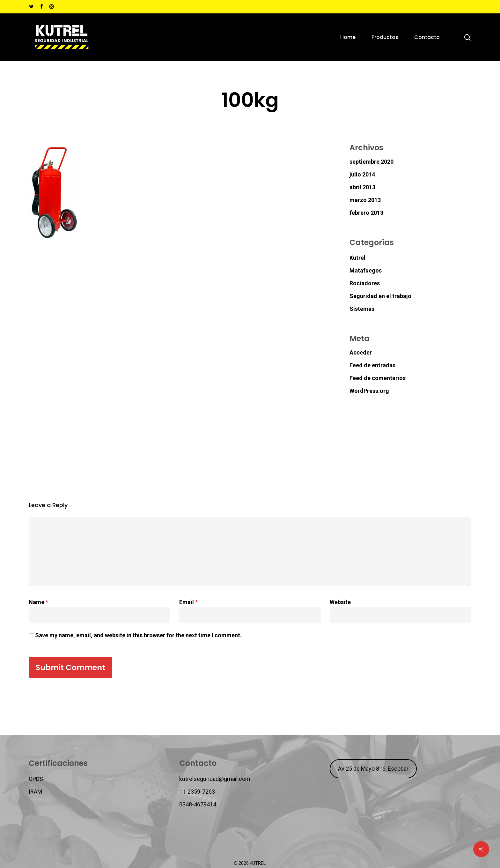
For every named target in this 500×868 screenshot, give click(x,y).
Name (38, 602)
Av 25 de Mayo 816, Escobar (373, 769)
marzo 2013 (365, 200)
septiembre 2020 (371, 162)
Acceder (361, 352)
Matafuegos (366, 270)
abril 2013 (362, 187)
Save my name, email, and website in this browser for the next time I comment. (138, 635)
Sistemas (362, 309)
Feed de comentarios (378, 378)
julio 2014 (362, 174)
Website (340, 602)
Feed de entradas (372, 365)
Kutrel (357, 258)
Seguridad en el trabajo (380, 296)
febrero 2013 (366, 213)
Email (188, 602)
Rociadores (365, 283)
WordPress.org (369, 391)
